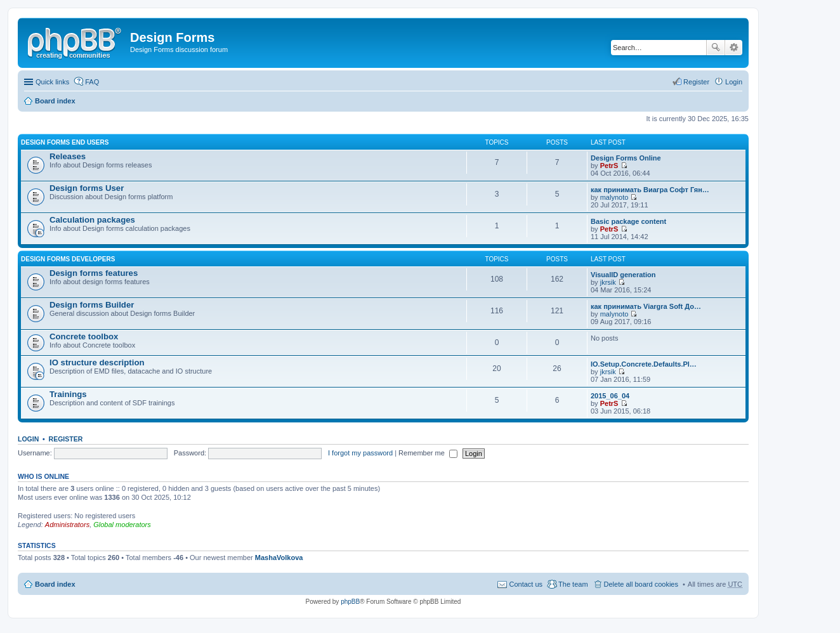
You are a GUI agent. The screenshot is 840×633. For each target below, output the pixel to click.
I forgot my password (360, 453)
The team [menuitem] (573, 584)
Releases (68, 156)
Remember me (428, 453)
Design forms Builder (92, 305)
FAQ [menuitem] (92, 82)
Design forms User (87, 188)
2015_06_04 (610, 396)
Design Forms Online (626, 158)
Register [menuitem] (696, 82)
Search (716, 48)
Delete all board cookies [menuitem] (641, 584)
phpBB (350, 602)
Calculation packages (92, 220)
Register (66, 439)
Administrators (67, 525)
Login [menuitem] (734, 82)
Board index (55, 101)
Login (28, 439)
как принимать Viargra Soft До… (646, 306)
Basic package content (628, 221)
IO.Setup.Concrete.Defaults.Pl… (644, 364)
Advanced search (734, 48)
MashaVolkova (279, 558)
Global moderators (122, 525)
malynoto (614, 197)
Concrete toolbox (84, 336)
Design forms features (94, 273)
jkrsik (608, 282)
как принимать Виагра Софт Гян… (650, 190)
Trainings (68, 394)
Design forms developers (68, 259)
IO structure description (97, 362)
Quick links (52, 82)
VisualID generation (623, 275)
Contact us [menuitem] (526, 584)
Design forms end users (65, 142)
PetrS (609, 166)
